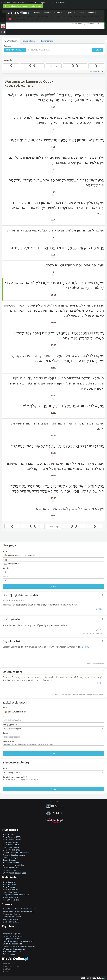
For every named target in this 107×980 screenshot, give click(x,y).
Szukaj (53, 789)
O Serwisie (7, 969)
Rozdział (6, 568)
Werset (5, 576)
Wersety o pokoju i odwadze (14, 949)
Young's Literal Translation (13, 865)
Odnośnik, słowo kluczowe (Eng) (15, 777)
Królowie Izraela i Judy (12, 951)
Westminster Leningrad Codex (15, 873)
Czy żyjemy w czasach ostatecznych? (18, 941)
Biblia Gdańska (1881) (12, 840)
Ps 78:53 (99, 609)
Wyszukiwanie (11, 41)
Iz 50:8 (100, 683)
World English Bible (11, 868)
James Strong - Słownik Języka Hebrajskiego (20, 909)
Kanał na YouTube (10, 964)
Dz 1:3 (85, 647)
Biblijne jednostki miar (12, 939)
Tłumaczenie (9, 46)
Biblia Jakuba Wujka (11, 845)
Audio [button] (47, 13)
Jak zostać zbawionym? (12, 931)
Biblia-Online (19, 13)
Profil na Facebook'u (11, 966)
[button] (54, 555)
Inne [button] (82, 13)
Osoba (5, 733)
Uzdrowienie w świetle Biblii (13, 936)
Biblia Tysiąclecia (10, 887)
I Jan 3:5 (99, 629)
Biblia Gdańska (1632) (12, 837)
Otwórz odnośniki (29, 41)
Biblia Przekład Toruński (12, 850)
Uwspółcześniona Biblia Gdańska (16, 852)
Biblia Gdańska (9, 882)
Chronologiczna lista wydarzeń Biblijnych (19, 946)
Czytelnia (71, 13)
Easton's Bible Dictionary (12, 914)
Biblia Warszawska (10, 842)
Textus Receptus (10, 860)
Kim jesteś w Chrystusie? (12, 934)
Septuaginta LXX (10, 870)
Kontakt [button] (92, 13)
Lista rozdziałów (96, 72)
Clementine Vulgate (11, 858)
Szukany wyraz (8, 741)
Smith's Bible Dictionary (12, 922)
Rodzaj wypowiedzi (10, 724)
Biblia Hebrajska (9, 885)
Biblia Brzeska (9, 835)
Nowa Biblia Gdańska (11, 847)
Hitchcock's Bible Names (12, 917)
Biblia (37, 13)
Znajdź (53, 754)
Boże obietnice (9, 954)
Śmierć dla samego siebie (13, 944)
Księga (5, 560)
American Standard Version (14, 855)
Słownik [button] (58, 13)
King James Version (11, 863)
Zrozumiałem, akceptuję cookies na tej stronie (23, 6)
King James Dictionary (11, 919)
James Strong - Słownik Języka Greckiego (18, 911)
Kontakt (6, 971)
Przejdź (54, 586)
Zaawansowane (47, 41)
